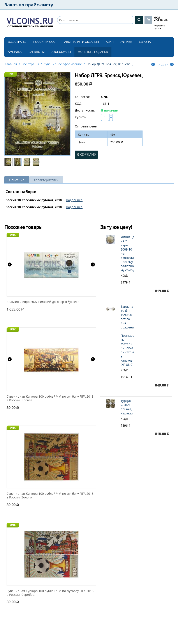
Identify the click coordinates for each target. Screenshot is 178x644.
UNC (11, 74)
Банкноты (36, 52)
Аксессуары (61, 52)
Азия (110, 42)
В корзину (86, 155)
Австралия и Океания (82, 42)
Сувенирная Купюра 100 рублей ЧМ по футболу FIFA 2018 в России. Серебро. (50, 593)
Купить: (81, 117)
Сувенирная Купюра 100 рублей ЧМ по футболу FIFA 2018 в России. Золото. (50, 496)
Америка (15, 52)
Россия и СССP (45, 42)
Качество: (82, 97)
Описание (17, 180)
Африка (126, 42)
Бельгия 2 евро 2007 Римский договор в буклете (43, 302)
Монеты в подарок (93, 52)
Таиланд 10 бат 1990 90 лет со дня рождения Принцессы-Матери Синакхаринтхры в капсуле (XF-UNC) (127, 336)
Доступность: (85, 110)
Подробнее (74, 200)
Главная (11, 64)
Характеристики (46, 180)
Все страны (17, 42)
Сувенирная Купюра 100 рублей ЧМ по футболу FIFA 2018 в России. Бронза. (50, 398)
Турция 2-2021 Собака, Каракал (127, 407)
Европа (145, 42)
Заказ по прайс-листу (29, 5)
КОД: (79, 104)
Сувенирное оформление (63, 64)
